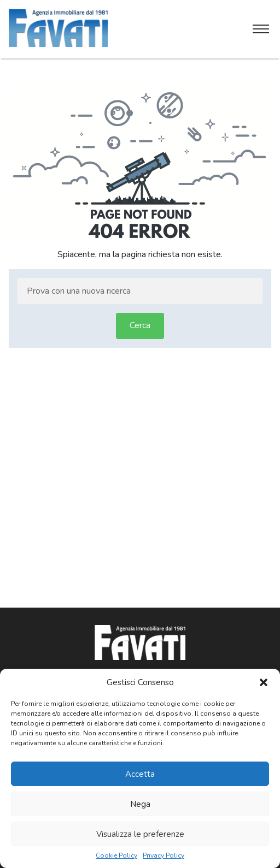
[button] (264, 682)
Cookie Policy (116, 856)
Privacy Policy (164, 856)
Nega (140, 804)
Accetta (140, 774)
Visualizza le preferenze (140, 834)
